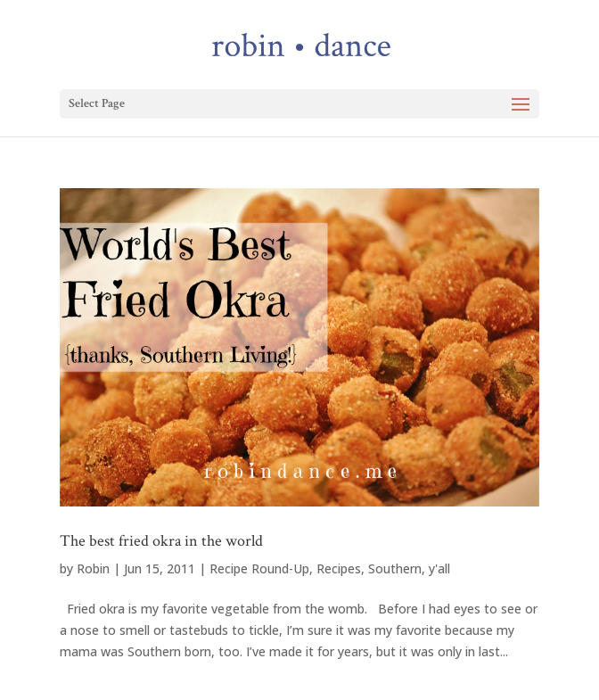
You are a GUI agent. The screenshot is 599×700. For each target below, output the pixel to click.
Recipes (339, 568)
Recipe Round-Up (259, 568)
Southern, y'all (409, 568)
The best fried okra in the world (161, 541)
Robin (93, 568)
